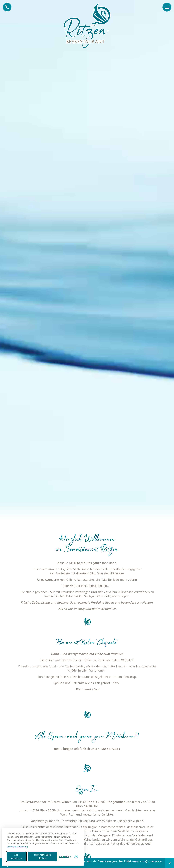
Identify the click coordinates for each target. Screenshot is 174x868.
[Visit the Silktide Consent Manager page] (76, 857)
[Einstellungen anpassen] (65, 857)
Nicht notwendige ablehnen (42, 857)
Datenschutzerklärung (17, 847)
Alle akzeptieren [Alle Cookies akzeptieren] (16, 857)
